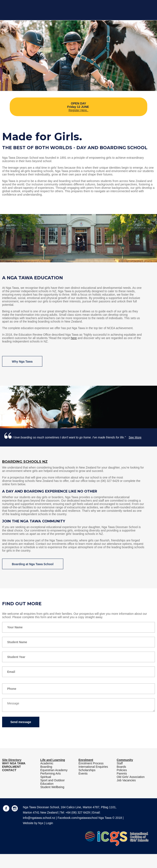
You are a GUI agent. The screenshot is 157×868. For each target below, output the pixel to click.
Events (83, 773)
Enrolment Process (91, 763)
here (74, 338)
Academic (47, 763)
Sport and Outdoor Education (52, 782)
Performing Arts (50, 773)
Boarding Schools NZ (25, 462)
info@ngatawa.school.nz (39, 818)
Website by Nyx (33, 823)
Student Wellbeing (52, 787)
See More (135, 437)
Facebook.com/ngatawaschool (78, 818)
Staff (120, 763)
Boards (121, 767)
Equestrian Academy (54, 770)
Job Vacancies (126, 780)
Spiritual (46, 777)
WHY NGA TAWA (14, 763)
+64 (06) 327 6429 (78, 812)
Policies (122, 770)
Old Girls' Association (131, 777)
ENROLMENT (12, 767)
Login (49, 823)
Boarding (46, 767)
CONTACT (9, 770)
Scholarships (87, 770)
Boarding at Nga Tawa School (33, 564)
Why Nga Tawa (22, 362)
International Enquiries (93, 767)
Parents (122, 773)
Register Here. (78, 110)
